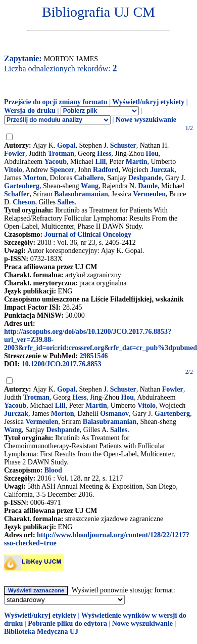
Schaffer (17, 194)
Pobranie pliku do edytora (67, 624)
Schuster (123, 145)
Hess (104, 154)
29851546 (93, 356)
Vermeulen (149, 194)
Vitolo (13, 170)
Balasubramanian (81, 194)
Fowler (15, 154)
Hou (152, 154)
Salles (66, 202)
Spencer (62, 170)
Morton (35, 178)
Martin (137, 162)
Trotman (61, 154)
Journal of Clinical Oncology (88, 234)
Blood (53, 470)
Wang (90, 186)
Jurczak (162, 170)
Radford (106, 170)
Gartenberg (22, 186)
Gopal (66, 145)
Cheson (24, 202)
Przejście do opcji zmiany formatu (56, 102)
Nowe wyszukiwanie (146, 120)
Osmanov (114, 414)
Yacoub (56, 162)
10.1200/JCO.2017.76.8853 (62, 364)
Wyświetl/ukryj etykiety (148, 102)
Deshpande (145, 178)
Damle (148, 186)
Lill (100, 162)
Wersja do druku (30, 111)
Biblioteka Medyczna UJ (41, 632)
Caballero (89, 178)
